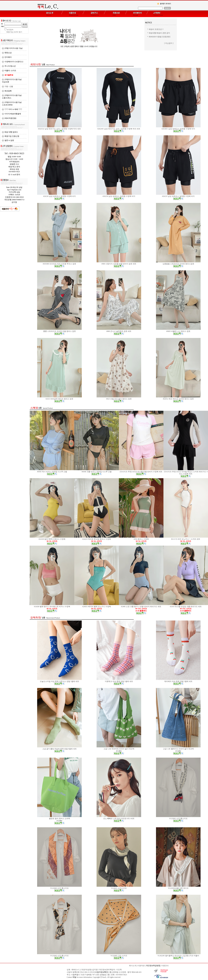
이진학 (119, 970)
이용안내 (165, 966)
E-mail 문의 (14, 175)
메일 (74, 977)
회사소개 (133, 966)
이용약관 (141, 966)
